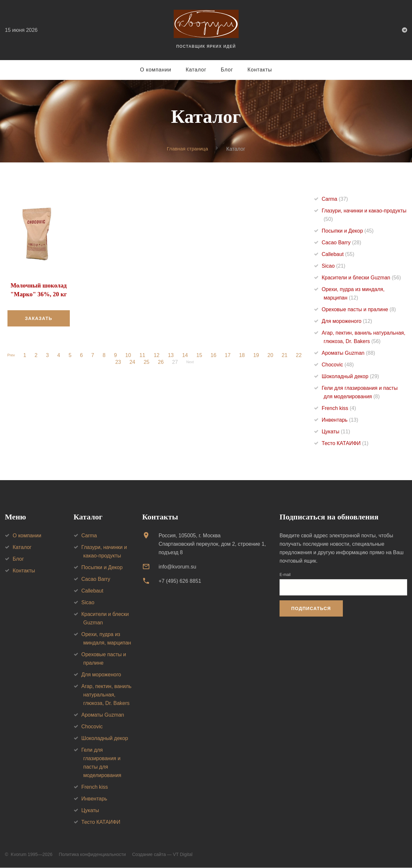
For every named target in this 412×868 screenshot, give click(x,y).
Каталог (196, 70)
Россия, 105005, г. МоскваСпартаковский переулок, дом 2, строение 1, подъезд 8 (212, 544)
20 (272, 355)
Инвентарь (340, 420)
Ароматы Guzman (349, 353)
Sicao (334, 266)
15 (201, 355)
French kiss (339, 408)
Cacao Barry (342, 243)
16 (215, 355)
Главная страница (187, 149)
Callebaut (338, 255)
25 (145, 362)
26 (159, 362)
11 (144, 355)
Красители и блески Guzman (361, 278)
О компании (156, 70)
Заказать (39, 318)
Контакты (260, 70)
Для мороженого (347, 321)
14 (187, 355)
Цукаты (336, 432)
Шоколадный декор (350, 377)
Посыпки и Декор (348, 231)
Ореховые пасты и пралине (359, 310)
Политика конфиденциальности (92, 854)
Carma (335, 199)
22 (300, 355)
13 (172, 355)
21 (286, 355)
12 (158, 355)
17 (229, 355)
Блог (227, 70)
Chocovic (338, 365)
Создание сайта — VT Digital (162, 854)
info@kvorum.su (177, 567)
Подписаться (311, 609)
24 (131, 362)
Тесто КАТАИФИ (345, 444)
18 (243, 355)
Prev (11, 355)
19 (258, 355)
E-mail (285, 575)
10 (130, 355)
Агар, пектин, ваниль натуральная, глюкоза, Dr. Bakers (106, 695)
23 (117, 362)
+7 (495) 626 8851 (180, 581)
